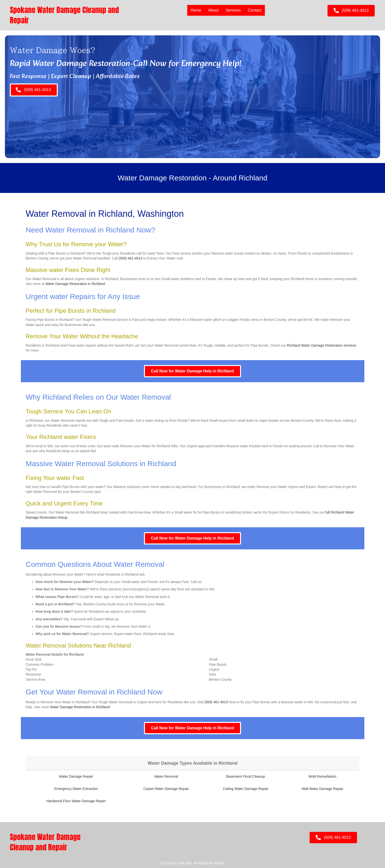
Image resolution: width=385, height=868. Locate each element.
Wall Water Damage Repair (322, 789)
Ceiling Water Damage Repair (246, 789)
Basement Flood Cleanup (246, 776)
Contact (255, 10)
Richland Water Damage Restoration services (321, 345)
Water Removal (166, 776)
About (214, 10)
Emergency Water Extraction (76, 789)
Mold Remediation (322, 776)
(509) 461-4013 (130, 258)
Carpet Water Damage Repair (166, 789)
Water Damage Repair (76, 776)
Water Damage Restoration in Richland (75, 284)
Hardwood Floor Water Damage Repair (76, 801)
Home (196, 10)
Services (233, 10)
